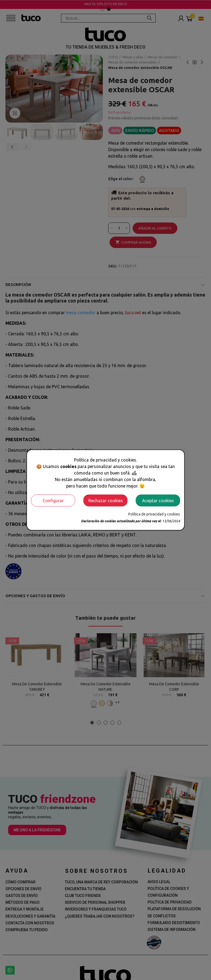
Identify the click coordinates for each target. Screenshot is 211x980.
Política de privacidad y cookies (154, 514)
